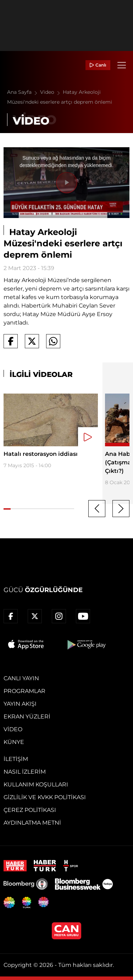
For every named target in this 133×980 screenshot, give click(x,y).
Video (51, 92)
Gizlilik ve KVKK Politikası (45, 797)
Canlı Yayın (21, 678)
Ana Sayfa (24, 92)
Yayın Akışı (20, 704)
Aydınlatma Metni (32, 823)
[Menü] (122, 65)
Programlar (24, 691)
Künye (14, 742)
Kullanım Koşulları (36, 784)
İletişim (16, 759)
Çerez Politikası (30, 810)
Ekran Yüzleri (27, 717)
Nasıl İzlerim (25, 772)
